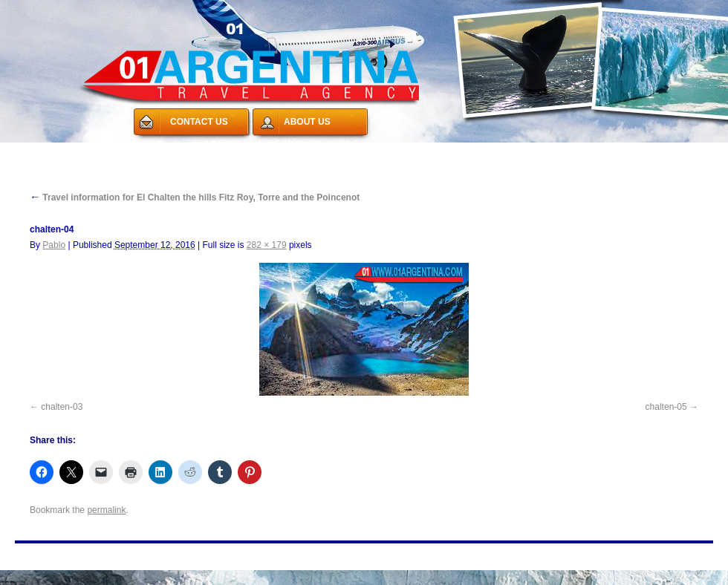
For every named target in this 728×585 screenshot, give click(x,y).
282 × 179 (267, 245)
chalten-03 (62, 407)
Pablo (54, 245)
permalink (106, 510)
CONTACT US (199, 122)
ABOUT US (307, 122)
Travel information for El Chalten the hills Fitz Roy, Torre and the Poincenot (195, 197)
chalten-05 (666, 407)
